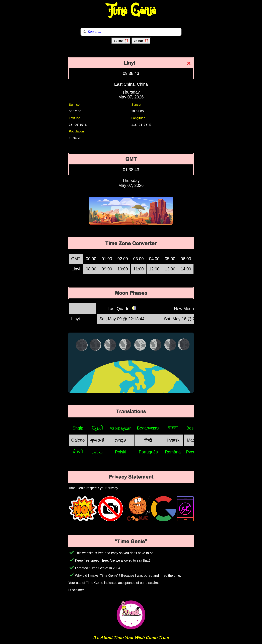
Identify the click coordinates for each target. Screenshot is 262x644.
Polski (121, 452)
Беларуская (148, 428)
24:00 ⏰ (141, 41)
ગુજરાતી (97, 440)
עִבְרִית (121, 440)
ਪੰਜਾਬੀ (78, 452)
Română (173, 452)
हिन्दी (148, 440)
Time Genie (131, 11)
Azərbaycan (121, 428)
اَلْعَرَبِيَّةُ (97, 428)
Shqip (78, 428)
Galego (78, 440)
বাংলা (173, 428)
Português (148, 452)
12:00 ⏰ (121, 41)
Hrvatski (173, 440)
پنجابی (97, 452)
